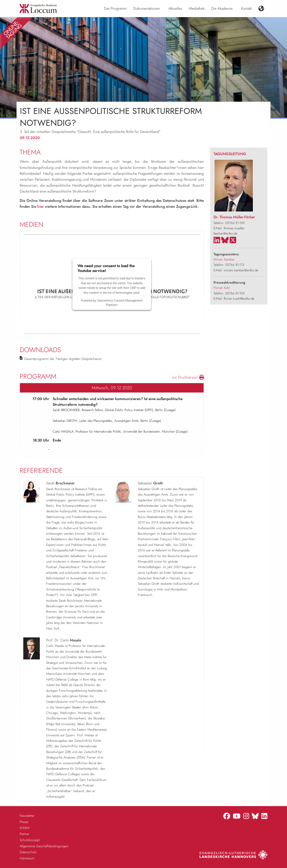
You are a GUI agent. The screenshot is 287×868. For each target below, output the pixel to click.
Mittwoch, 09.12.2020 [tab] (112, 388)
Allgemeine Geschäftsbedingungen (44, 846)
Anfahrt (25, 828)
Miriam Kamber (224, 259)
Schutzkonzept (30, 840)
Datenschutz (28, 852)
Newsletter (27, 816)
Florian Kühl (222, 288)
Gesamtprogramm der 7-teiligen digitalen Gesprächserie (63, 359)
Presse (24, 822)
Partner (24, 834)
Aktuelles (175, 8)
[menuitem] (115, 9)
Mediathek (197, 8)
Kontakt (246, 8)
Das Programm (115, 8)
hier (41, 206)
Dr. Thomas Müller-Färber (234, 217)
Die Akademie (222, 8)
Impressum (27, 858)
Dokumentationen (147, 8)
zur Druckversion (188, 377)
